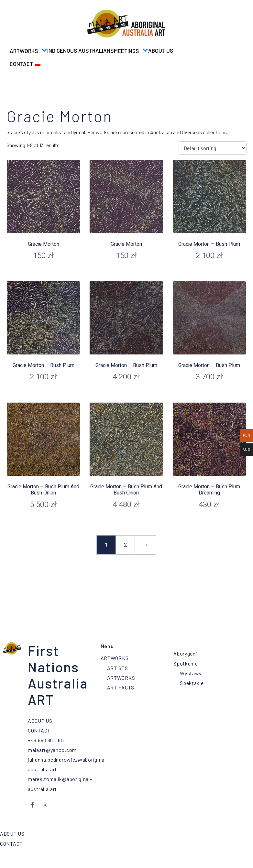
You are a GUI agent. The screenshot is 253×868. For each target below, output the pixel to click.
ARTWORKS (28, 51)
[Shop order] (213, 148)
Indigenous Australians (81, 50)
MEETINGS (131, 51)
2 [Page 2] (125, 545)
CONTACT (21, 64)
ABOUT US (161, 50)
